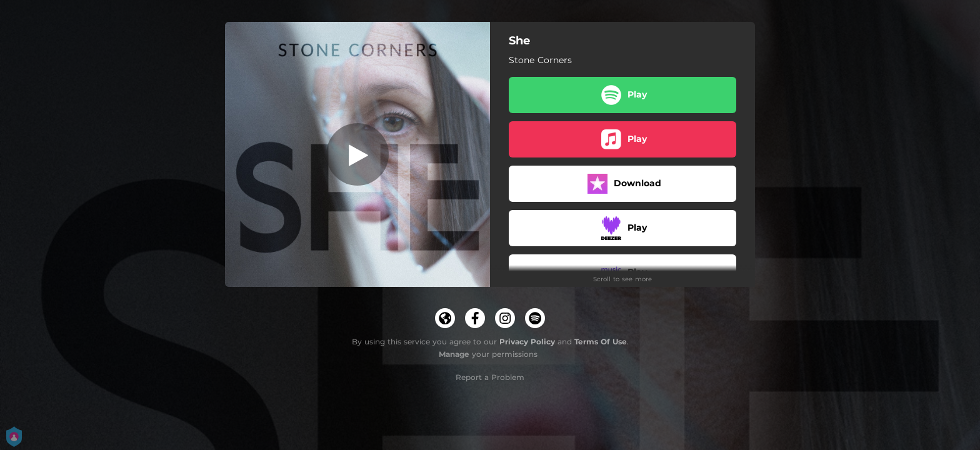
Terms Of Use (601, 342)
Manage (454, 354)
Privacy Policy (527, 342)
